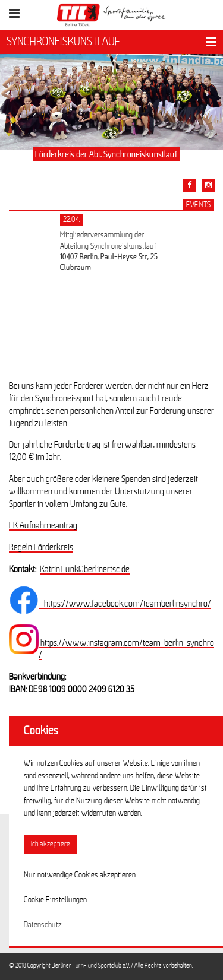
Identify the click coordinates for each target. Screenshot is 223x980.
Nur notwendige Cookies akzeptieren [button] (80, 875)
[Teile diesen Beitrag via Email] (208, 185)
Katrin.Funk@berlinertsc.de (85, 569)
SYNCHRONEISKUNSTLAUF (63, 42)
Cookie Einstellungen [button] (55, 900)
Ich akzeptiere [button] (51, 844)
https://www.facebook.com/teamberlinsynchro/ (125, 604)
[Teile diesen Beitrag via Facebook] (189, 185)
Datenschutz (43, 925)
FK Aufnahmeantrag (43, 525)
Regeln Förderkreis (41, 547)
